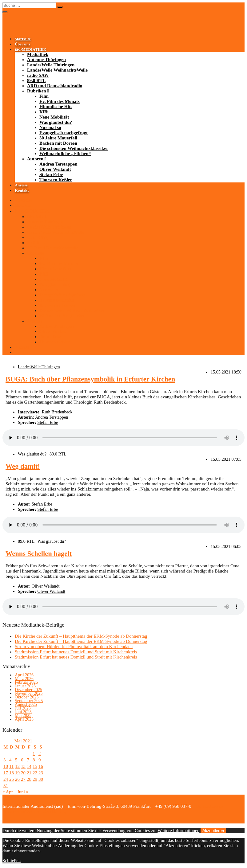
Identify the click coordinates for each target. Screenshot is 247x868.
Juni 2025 (23, 712)
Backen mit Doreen (58, 143)
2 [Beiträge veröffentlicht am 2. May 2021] (40, 753)
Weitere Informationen (178, 831)
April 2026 (24, 675)
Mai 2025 (23, 716)
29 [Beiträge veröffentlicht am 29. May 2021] (35, 779)
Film (44, 96)
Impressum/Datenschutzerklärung (34, 811)
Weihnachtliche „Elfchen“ (65, 154)
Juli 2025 (23, 708)
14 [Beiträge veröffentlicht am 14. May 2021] (29, 766)
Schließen (12, 861)
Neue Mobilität (54, 117)
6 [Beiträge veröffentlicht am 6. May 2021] (22, 760)
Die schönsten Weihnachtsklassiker (74, 148)
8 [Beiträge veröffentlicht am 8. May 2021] (34, 760)
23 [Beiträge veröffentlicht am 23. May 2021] (41, 773)
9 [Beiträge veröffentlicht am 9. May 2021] (40, 760)
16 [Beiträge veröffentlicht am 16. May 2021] (41, 766)
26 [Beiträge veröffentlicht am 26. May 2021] (17, 779)
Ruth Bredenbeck (57, 412)
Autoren (35, 159)
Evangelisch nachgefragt (64, 133)
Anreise (21, 185)
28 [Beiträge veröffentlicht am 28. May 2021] (29, 779)
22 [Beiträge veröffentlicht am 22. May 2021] (35, 773)
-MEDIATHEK (31, 49)
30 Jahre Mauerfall (58, 138)
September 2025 (29, 701)
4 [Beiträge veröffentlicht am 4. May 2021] (10, 760)
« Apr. (8, 792)
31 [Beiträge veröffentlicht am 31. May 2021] (6, 786)
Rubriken (37, 91)
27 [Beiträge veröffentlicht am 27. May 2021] (23, 779)
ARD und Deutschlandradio (55, 86)
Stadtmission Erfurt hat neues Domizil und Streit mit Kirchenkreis (76, 652)
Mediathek (38, 54)
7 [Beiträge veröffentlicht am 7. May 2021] (28, 760)
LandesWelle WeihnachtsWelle (57, 70)
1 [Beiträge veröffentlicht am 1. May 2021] (34, 753)
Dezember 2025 (28, 690)
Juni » (23, 792)
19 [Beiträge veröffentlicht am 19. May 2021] (17, 773)
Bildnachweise (209, 806)
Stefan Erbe (51, 174)
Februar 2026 (26, 682)
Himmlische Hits (56, 107)
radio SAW (38, 75)
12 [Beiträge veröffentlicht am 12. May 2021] (17, 766)
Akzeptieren (213, 831)
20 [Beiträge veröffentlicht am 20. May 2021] (23, 773)
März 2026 (24, 679)
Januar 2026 (25, 686)
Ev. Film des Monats (60, 101)
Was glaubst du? (56, 122)
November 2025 (29, 693)
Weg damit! (23, 466)
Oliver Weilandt (55, 169)
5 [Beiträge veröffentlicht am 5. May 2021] (16, 760)
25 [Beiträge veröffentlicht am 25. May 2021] (12, 779)
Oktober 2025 (27, 697)
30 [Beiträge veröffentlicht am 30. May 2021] (41, 779)
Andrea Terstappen (58, 164)
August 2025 (26, 704)
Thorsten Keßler (56, 180)
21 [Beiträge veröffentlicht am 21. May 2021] (29, 773)
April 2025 (24, 719)
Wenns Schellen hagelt (39, 554)
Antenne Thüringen (46, 60)
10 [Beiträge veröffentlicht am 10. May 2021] (6, 766)
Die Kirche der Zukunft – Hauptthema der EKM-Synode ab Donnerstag (81, 636)
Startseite (23, 39)
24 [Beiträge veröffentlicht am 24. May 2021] (6, 779)
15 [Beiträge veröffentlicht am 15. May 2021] (35, 766)
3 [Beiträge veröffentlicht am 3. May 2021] (5, 760)
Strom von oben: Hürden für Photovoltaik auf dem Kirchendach (74, 647)
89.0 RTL (36, 80)
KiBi (44, 112)
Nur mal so (50, 127)
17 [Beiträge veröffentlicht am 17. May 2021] (6, 773)
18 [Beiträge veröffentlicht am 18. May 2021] (12, 773)
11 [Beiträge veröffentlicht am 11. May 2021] (11, 766)
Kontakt (22, 190)
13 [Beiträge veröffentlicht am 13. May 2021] (23, 766)
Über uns (22, 44)
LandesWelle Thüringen (51, 65)
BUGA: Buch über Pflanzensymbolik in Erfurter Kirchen (90, 379)
